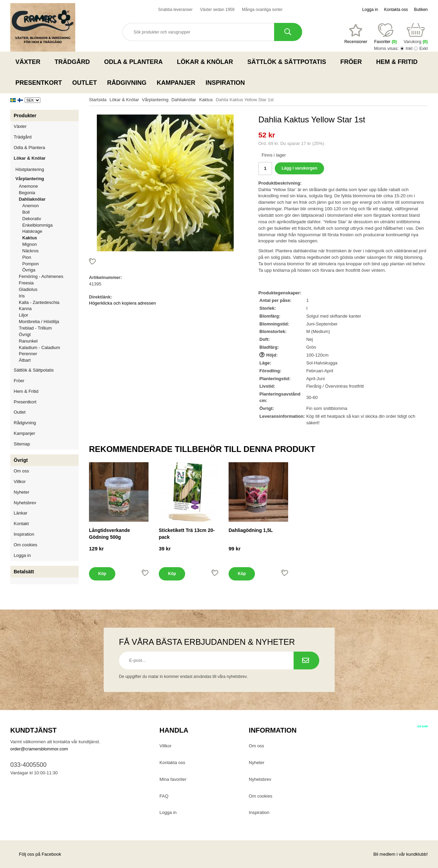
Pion (27, 257)
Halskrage (32, 231)
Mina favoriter (173, 779)
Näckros (30, 251)
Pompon (30, 264)
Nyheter (22, 492)
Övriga (29, 270)
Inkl (409, 48)
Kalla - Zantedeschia (39, 302)
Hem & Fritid (399, 62)
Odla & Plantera (135, 62)
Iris (22, 296)
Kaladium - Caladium (40, 348)
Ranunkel (28, 341)
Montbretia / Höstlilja (39, 322)
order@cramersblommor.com (39, 749)
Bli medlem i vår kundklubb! (401, 854)
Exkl (423, 48)
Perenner (28, 354)
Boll (26, 212)
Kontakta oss (396, 10)
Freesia (26, 283)
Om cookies (25, 545)
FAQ (164, 796)
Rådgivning (127, 83)
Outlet (85, 83)
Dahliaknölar (49, 199)
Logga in (370, 10)
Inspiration (225, 83)
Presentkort (39, 83)
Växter (30, 62)
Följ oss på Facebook (36, 854)
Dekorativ (32, 219)
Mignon (30, 244)
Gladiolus (28, 289)
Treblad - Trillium (35, 328)
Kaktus (30, 238)
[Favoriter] (356, 34)
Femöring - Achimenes (41, 276)
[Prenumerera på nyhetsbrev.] (306, 660)
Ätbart (25, 360)
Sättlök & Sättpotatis (289, 62)
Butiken (421, 10)
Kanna (25, 309)
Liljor (49, 315)
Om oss (21, 471)
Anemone (28, 186)
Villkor (20, 482)
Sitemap (22, 444)
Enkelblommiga (37, 225)
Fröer (353, 62)
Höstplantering (47, 169)
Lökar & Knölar (207, 62)
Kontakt (21, 524)
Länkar (21, 513)
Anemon (30, 206)
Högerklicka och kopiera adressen (123, 303)
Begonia (27, 193)
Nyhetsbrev (25, 503)
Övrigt (25, 335)
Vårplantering (47, 179)
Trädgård (74, 62)
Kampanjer (176, 83)
